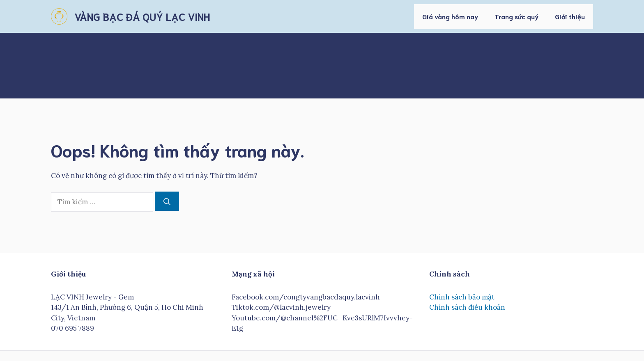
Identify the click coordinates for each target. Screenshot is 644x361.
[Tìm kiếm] (167, 201)
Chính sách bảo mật (462, 297)
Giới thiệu (570, 16)
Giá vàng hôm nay (450, 16)
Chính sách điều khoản (467, 307)
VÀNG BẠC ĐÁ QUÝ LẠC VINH (142, 16)
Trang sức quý (516, 16)
